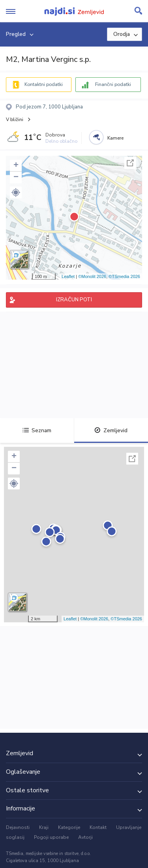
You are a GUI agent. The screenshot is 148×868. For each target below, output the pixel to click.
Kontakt (98, 827)
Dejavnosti (18, 827)
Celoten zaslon (130, 163)
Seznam (37, 430)
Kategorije (69, 827)
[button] (16, 192)
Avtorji (85, 837)
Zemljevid (111, 430)
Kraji (44, 827)
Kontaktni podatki (44, 84)
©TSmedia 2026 (124, 276)
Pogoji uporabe (51, 837)
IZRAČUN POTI (74, 300)
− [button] (16, 177)
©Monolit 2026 (92, 276)
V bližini (15, 119)
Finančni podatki (113, 84)
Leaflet (68, 276)
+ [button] (16, 166)
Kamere (115, 138)
